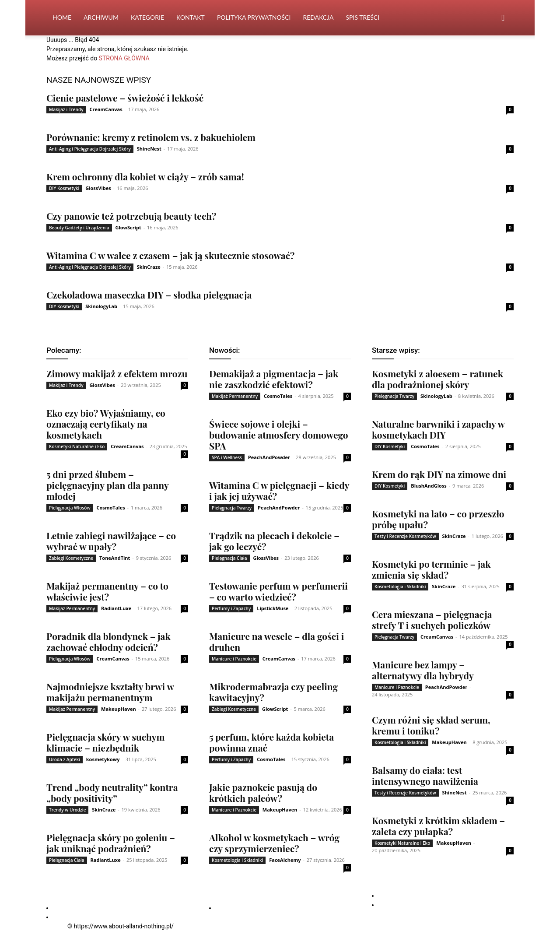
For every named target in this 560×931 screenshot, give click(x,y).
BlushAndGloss (429, 486)
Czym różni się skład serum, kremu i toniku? (431, 725)
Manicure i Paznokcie (234, 659)
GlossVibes (98, 188)
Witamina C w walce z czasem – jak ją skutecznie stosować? (170, 255)
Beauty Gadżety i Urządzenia (79, 228)
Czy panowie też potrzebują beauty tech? (131, 216)
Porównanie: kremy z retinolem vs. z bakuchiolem (151, 137)
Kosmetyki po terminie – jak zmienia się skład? (431, 569)
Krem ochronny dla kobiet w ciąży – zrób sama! (145, 176)
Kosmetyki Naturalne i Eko (77, 446)
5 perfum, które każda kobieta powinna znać (271, 742)
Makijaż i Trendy (66, 109)
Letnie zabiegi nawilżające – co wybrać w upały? (111, 541)
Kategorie (147, 17)
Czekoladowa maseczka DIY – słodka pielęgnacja (149, 295)
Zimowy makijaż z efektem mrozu (117, 373)
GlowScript (128, 227)
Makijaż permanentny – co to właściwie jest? (107, 591)
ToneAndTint (115, 558)
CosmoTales (110, 508)
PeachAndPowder (269, 457)
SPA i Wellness (227, 457)
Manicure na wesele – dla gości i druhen (276, 641)
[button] (503, 18)
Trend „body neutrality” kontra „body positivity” (112, 792)
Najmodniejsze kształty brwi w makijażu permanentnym (110, 692)
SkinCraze (149, 267)
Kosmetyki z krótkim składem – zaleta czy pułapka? (438, 826)
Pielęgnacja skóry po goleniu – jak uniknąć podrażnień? (111, 843)
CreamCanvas (106, 109)
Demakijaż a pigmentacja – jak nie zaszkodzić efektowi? (274, 379)
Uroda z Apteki (65, 759)
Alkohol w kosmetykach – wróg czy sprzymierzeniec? (274, 843)
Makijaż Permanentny (72, 608)
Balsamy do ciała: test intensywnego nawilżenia (425, 775)
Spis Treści (362, 17)
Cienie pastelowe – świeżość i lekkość (125, 98)
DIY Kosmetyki (64, 188)
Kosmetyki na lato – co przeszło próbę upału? (438, 519)
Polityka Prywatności (254, 17)
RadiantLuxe (116, 608)
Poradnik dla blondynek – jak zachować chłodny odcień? (108, 641)
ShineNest (149, 149)
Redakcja (318, 17)
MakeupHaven (119, 709)
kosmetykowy (103, 759)
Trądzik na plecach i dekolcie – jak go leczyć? (274, 541)
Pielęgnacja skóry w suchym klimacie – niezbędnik (106, 742)
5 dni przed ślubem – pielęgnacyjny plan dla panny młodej (107, 485)
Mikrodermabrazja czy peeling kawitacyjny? (273, 692)
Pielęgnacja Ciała (67, 860)
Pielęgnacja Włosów (70, 508)
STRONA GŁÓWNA (124, 58)
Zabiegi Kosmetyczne (71, 558)
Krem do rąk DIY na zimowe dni (439, 474)
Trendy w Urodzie (67, 810)
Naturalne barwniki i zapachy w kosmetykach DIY (438, 429)
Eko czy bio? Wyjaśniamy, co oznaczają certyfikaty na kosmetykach (106, 424)
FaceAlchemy (285, 860)
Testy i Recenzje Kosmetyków (405, 536)
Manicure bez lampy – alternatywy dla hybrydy (423, 670)
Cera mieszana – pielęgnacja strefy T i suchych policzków (432, 620)
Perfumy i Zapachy (231, 608)
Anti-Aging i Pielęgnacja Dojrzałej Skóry (90, 149)
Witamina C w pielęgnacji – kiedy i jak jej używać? (279, 490)
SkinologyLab (101, 306)
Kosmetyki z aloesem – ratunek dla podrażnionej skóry (437, 379)
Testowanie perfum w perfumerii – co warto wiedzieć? (278, 591)
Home (62, 17)
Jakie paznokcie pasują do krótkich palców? (263, 792)
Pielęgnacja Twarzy (232, 508)
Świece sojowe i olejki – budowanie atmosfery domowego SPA (279, 435)
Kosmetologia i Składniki (237, 860)
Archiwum (101, 17)
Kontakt (191, 17)
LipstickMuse (273, 608)
